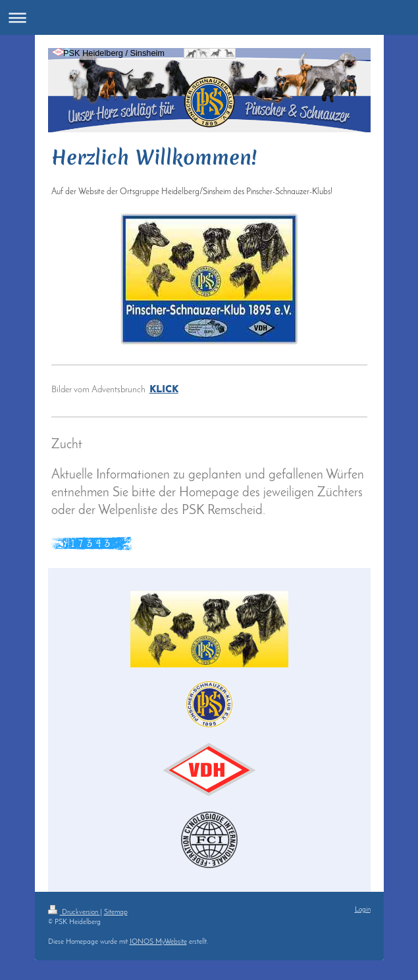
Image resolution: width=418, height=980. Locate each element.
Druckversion (74, 913)
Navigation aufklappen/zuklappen (209, 17)
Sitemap (116, 913)
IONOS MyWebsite (158, 942)
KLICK (164, 390)
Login (363, 910)
